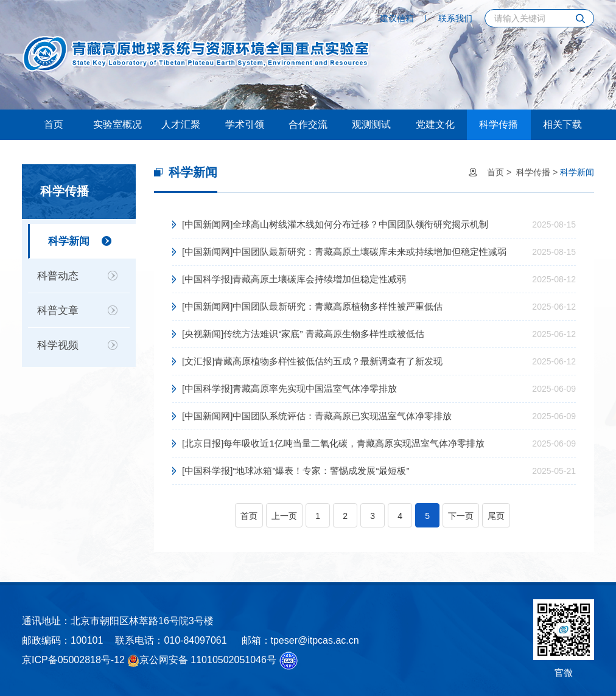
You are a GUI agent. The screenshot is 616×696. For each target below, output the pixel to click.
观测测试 (371, 124)
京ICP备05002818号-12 (73, 660)
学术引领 (245, 124)
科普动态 (58, 276)
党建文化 (435, 124)
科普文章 (58, 311)
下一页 (461, 516)
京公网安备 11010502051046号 (202, 661)
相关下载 (562, 124)
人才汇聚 (181, 124)
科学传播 (499, 124)
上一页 (284, 516)
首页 (54, 124)
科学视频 (58, 345)
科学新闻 (69, 241)
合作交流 (308, 124)
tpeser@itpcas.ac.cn (315, 640)
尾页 (496, 516)
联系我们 (455, 18)
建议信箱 (397, 18)
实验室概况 (117, 124)
